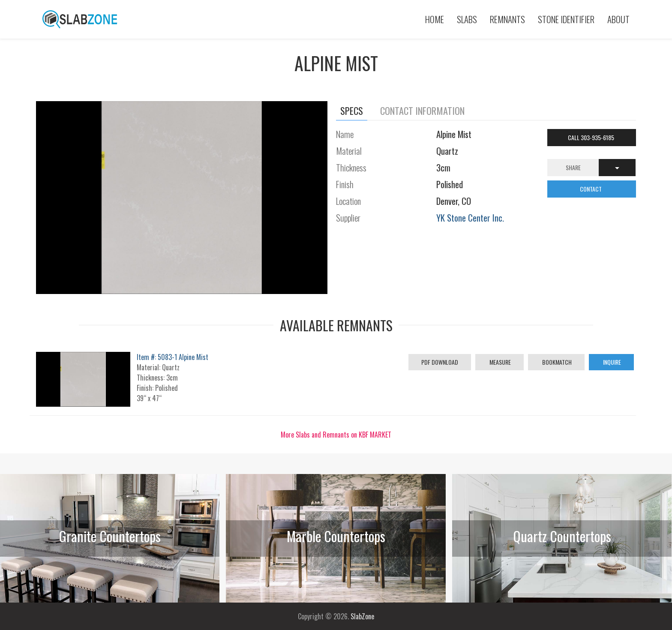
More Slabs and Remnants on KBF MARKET (336, 435)
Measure (499, 362)
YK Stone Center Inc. (470, 217)
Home (435, 19)
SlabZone (362, 616)
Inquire (611, 362)
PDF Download (440, 362)
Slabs (467, 19)
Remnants (507, 19)
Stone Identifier (566, 19)
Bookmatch (556, 362)
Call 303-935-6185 (592, 137)
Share (573, 167)
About (618, 19)
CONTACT (591, 189)
